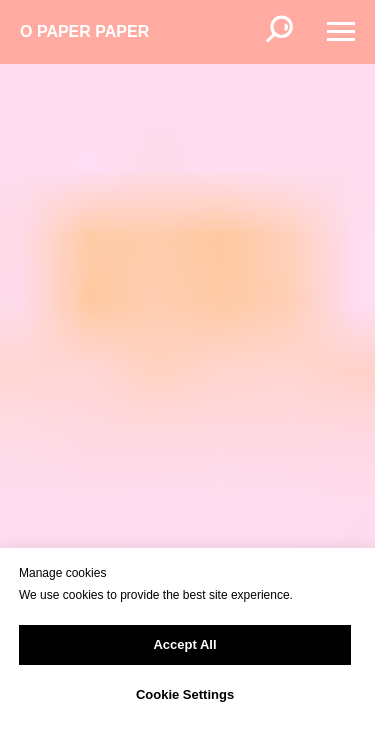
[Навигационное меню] (341, 32)
